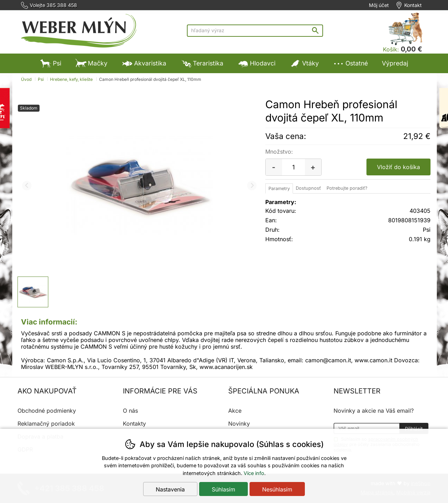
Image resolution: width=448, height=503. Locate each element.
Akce (235, 411)
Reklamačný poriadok (46, 424)
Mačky (91, 63)
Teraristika (202, 63)
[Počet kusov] (293, 167)
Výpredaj (395, 63)
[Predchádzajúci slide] (27, 186)
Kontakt (413, 5)
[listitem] (33, 292)
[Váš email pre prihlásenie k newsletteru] (367, 428)
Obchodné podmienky (47, 411)
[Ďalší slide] (252, 186)
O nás (130, 411)
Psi (51, 63)
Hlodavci (256, 63)
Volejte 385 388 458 (53, 5)
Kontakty (134, 424)
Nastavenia (170, 489)
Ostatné (350, 63)
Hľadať (317, 30)
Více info (254, 473)
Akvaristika (144, 63)
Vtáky (304, 63)
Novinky (239, 424)
